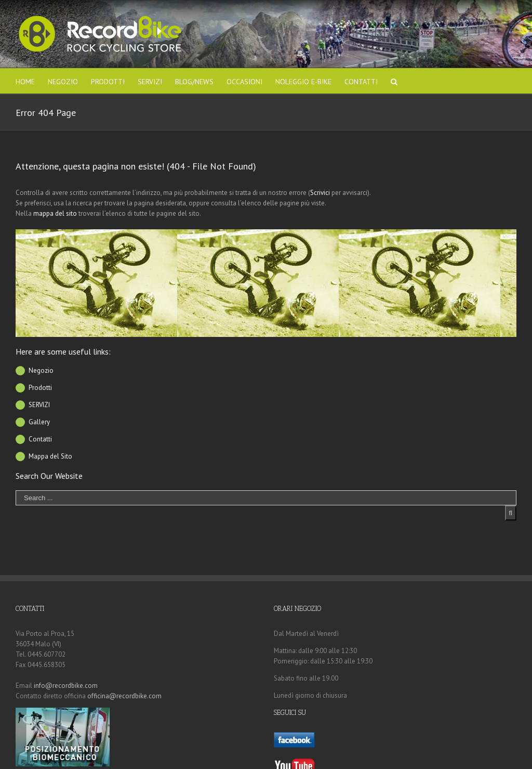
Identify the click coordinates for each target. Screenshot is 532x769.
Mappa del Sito (50, 456)
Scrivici (320, 193)
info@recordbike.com (66, 686)
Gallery (39, 422)
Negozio (41, 370)
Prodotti (40, 388)
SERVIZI (39, 405)
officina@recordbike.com (124, 696)
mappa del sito (55, 213)
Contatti (40, 439)
